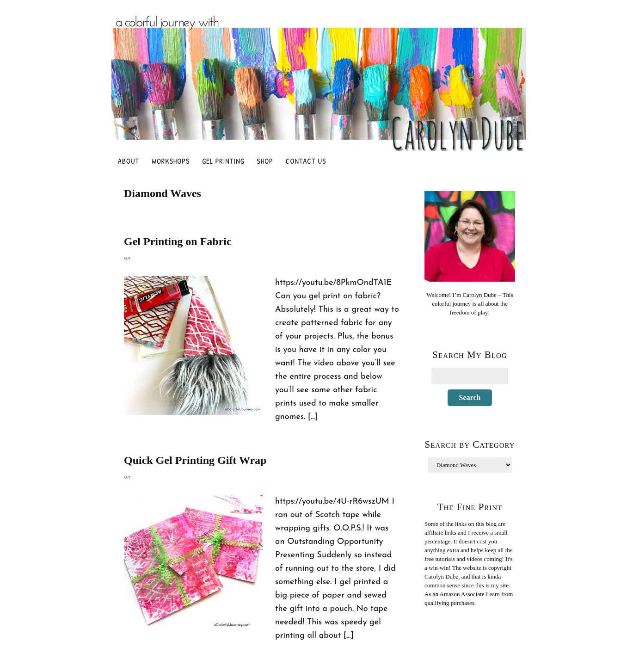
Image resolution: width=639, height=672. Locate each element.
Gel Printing (223, 161)
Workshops (171, 161)
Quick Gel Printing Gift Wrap (195, 460)
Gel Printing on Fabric (178, 241)
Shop (265, 161)
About (129, 161)
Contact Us (306, 161)
